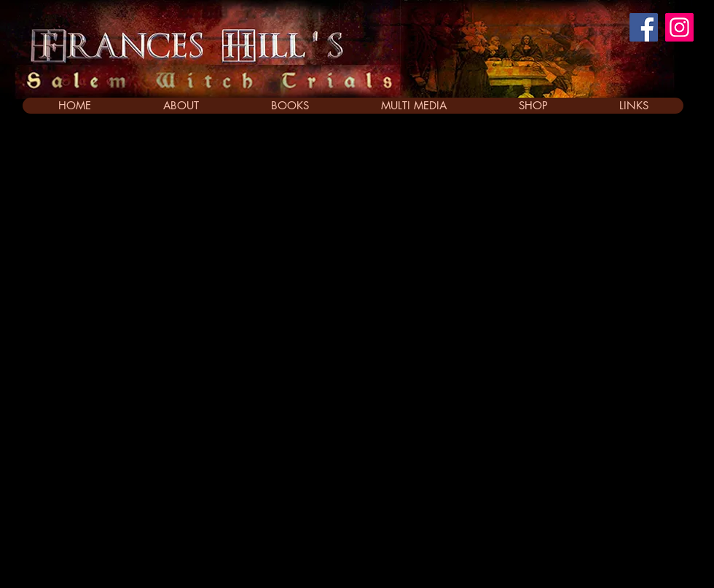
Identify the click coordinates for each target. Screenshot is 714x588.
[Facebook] (644, 27)
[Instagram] (679, 27)
